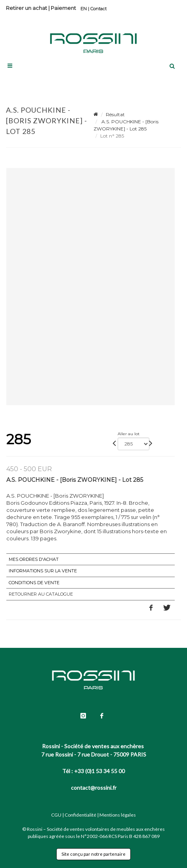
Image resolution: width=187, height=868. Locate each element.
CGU (56, 815)
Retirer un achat (27, 8)
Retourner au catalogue (41, 594)
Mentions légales (118, 815)
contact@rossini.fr (94, 788)
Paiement (63, 8)
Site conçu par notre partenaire (93, 854)
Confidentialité (80, 815)
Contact (98, 9)
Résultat (115, 114)
